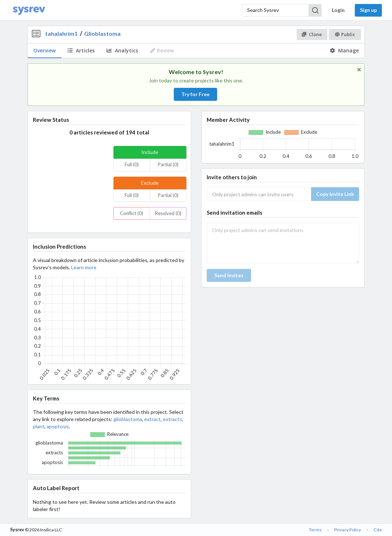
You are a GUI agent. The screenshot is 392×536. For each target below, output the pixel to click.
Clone (312, 34)
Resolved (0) (168, 213)
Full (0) (132, 164)
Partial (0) (168, 164)
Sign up (368, 10)
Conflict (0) (132, 213)
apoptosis (58, 426)
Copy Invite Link (335, 194)
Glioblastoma (102, 33)
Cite (378, 530)
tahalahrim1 (61, 33)
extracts (173, 419)
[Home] (29, 10)
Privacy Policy (348, 530)
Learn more (84, 267)
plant (39, 426)
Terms (315, 530)
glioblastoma (128, 419)
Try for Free (195, 94)
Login (338, 10)
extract (152, 419)
